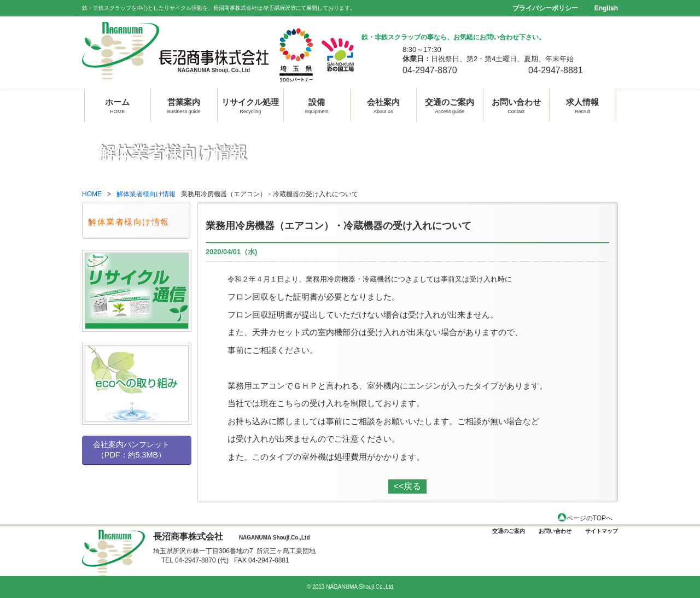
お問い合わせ (516, 105)
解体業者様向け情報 (146, 194)
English (606, 8)
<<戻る (408, 486)
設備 (317, 105)
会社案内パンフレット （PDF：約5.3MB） (131, 450)
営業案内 (184, 105)
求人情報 (582, 105)
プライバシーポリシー (545, 8)
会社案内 (383, 105)
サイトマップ (602, 531)
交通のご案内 (450, 105)
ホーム (117, 105)
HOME (92, 194)
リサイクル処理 (250, 105)
